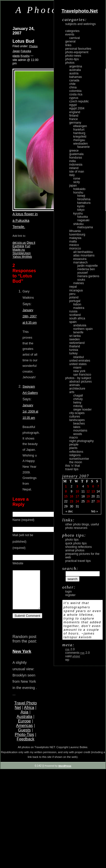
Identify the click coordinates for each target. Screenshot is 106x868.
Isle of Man (77, 172)
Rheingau (79, 140)
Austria (74, 73)
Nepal (73, 287)
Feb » (95, 511)
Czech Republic (79, 101)
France (73, 119)
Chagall (78, 396)
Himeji (81, 196)
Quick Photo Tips (76, 543)
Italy (72, 175)
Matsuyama (85, 227)
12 (88, 491)
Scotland (75, 315)
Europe (24, 729)
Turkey (73, 353)
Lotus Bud (23, 41)
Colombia (75, 91)
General (70, 41)
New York (22, 659)
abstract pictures (80, 382)
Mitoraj (78, 406)
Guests (24, 738)
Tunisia (74, 350)
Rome (77, 179)
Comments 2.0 (77, 653)
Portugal (75, 301)
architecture (77, 389)
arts (72, 392)
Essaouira (80, 259)
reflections (76, 452)
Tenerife (78, 332)
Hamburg (79, 133)
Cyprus (74, 98)
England (75, 112)
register (70, 595)
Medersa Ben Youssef (86, 271)
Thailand (75, 346)
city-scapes (77, 413)
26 (88, 501)
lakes (77, 427)
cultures (75, 417)
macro (73, 437)
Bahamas (75, 77)
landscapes (77, 420)
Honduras (76, 158)
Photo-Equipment (77, 52)
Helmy (77, 403)
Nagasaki (83, 220)
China (73, 87)
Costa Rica (76, 94)
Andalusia (80, 325)
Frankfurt (79, 130)
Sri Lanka (75, 336)
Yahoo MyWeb (22, 257)
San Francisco (82, 375)
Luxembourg (77, 234)
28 (98, 501)
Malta (73, 241)
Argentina (76, 66)
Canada (74, 80)
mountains (80, 431)
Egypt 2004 (77, 108)
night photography (81, 441)
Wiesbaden (80, 144)
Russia (73, 311)
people (74, 444)
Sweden (74, 339)
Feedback (25, 747)
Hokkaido (79, 189)
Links (68, 45)
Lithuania (75, 231)
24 (77, 501)
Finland (74, 116)
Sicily (76, 182)
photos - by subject (78, 378)
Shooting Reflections (78, 547)
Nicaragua (76, 290)
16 (71, 496)
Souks (81, 280)
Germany (75, 123)
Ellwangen (80, 126)
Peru (72, 294)
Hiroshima (84, 199)
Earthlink (18, 246)
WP (67, 660)
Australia (24, 724)
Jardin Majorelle (87, 266)
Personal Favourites (78, 49)
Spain (73, 322)
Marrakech (80, 262)
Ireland (74, 168)
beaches (79, 424)
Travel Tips (72, 469)
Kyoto (81, 206)
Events (70, 34)
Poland (74, 297)
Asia (24, 720)
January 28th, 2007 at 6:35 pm (30, 316)
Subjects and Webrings (80, 24)
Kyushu (25, 56)
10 (77, 491)
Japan (16, 51)
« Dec (69, 511)
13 (93, 491)
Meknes (79, 283)
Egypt (73, 105)
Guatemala (76, 154)
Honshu (78, 193)
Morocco (75, 248)
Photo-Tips (24, 742)
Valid (73, 656)
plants (16, 56)
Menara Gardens (88, 276)
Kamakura (84, 203)
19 (88, 496)
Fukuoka (26, 51)
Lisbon (77, 304)
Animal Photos (75, 550)
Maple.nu (19, 250)
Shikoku (78, 224)
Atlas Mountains (84, 255)
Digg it (31, 243)
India (72, 161)
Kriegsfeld (80, 137)
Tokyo (81, 210)
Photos (33, 46)
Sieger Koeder (82, 410)
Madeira (79, 308)
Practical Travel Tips (78, 561)
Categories (72, 31)
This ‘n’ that (72, 466)
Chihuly (78, 399)
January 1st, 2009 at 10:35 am (30, 412)
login (68, 592)
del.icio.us (19, 243)
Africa (29, 715)
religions (75, 455)
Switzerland (77, 343)
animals (74, 385)
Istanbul (78, 357)
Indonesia (76, 165)
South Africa (77, 318)
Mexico (74, 245)
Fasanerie (83, 147)
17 (77, 496)
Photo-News (73, 56)
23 (71, 501)
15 (66, 496)
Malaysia (75, 238)
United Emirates (80, 361)
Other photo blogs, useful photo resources (82, 526)
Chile (72, 84)
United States (78, 364)
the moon (76, 462)
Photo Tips (72, 540)
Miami (77, 368)
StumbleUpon (22, 253)
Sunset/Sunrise (79, 459)
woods (78, 434)
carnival (74, 38)
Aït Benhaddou (83, 252)
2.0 (70, 649)
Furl (28, 246)
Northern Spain (83, 329)
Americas (24, 733)
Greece (74, 151)
